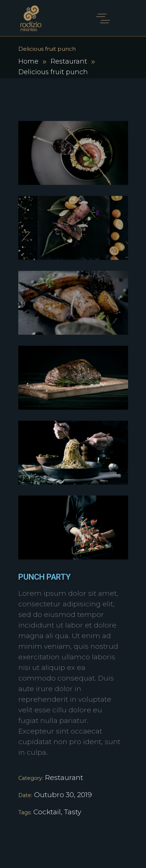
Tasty (73, 812)
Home (28, 61)
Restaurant (69, 61)
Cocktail (47, 812)
